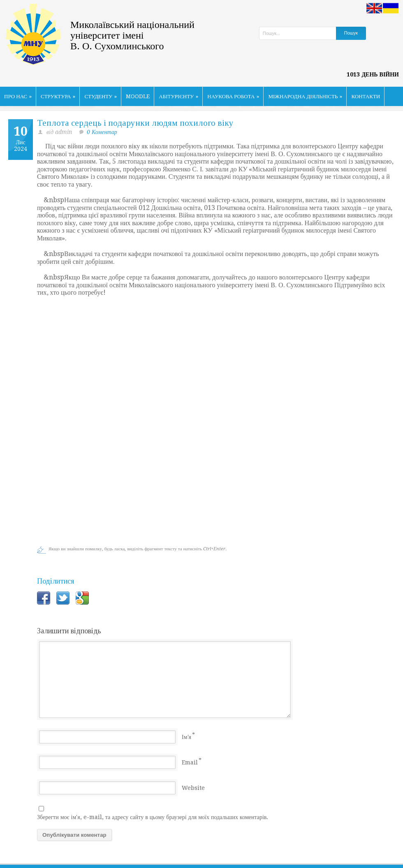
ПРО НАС (18, 96)
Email (190, 762)
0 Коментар (102, 132)
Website (193, 788)
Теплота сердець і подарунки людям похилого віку (135, 123)
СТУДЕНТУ (101, 96)
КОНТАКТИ (366, 96)
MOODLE (138, 96)
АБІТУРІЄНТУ (178, 96)
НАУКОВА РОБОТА (233, 96)
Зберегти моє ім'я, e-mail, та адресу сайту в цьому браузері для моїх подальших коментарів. (153, 817)
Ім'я (186, 737)
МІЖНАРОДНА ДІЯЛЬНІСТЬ (305, 96)
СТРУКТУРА (58, 96)
